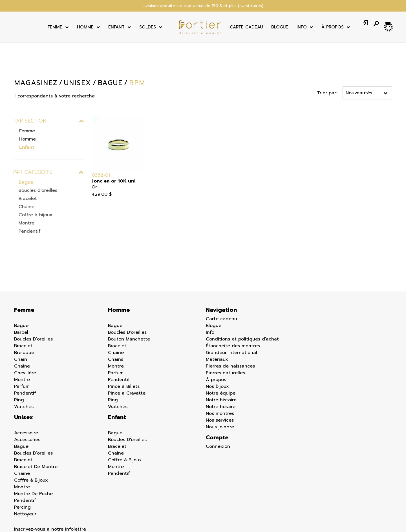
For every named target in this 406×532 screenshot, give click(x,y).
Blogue (280, 27)
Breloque (24, 318)
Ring (19, 366)
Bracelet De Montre (36, 432)
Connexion (218, 412)
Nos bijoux (217, 352)
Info (302, 27)
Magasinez (36, 83)
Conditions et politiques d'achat (242, 305)
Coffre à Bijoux (31, 446)
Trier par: (327, 93)
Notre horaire (221, 372)
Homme (85, 27)
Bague (23, 182)
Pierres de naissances (230, 332)
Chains (116, 325)
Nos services (220, 386)
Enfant (116, 27)
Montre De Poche (33, 459)
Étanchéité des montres (233, 311)
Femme (55, 27)
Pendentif (27, 231)
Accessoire (26, 399)
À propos (216, 345)
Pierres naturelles (225, 339)
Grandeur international (231, 318)
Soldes (148, 27)
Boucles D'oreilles (33, 305)
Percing (22, 473)
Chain (21, 325)
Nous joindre (220, 393)
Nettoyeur (25, 480)
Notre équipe (221, 359)
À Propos (333, 27)
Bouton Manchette (129, 305)
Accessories (27, 405)
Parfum (22, 352)
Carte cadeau (246, 27)
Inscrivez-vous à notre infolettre (50, 495)
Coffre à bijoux (33, 215)
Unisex (24, 383)
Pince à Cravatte (127, 359)
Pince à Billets (124, 352)
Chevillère (25, 339)
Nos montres (220, 379)
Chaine (24, 207)
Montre (24, 223)
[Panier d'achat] (388, 24)
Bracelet (25, 199)
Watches (24, 372)
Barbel (21, 298)
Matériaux (217, 325)
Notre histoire (221, 366)
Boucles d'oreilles (35, 190)
